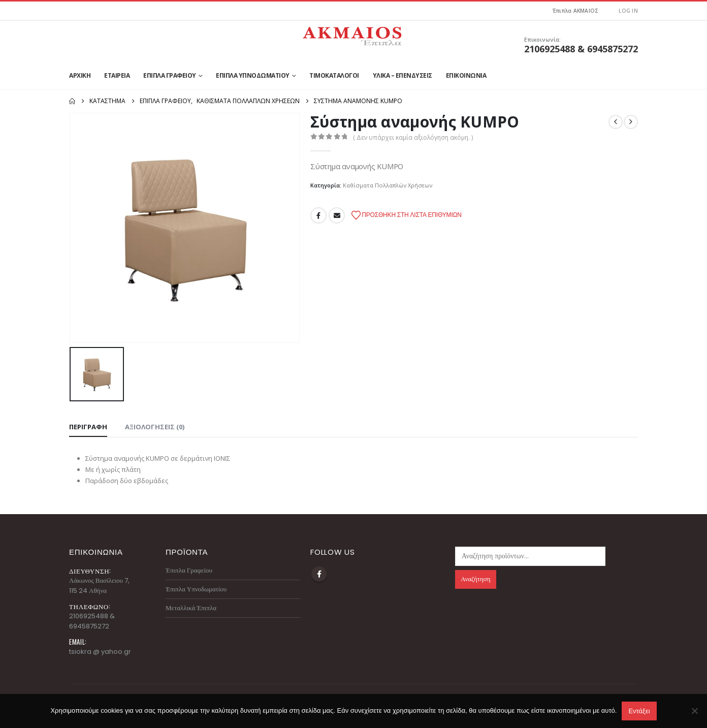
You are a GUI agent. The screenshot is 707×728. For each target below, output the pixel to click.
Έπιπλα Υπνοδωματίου (253, 75)
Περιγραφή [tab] (88, 427)
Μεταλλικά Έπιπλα (191, 608)
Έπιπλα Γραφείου (170, 75)
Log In (628, 11)
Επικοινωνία (466, 75)
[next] (631, 122)
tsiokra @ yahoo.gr (100, 652)
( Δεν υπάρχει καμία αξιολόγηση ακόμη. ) (413, 137)
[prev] (616, 122)
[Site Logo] (354, 34)
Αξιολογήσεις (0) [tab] (155, 427)
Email (337, 215)
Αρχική (80, 75)
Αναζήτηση (476, 579)
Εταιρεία (117, 75)
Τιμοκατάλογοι (334, 75)
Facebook (318, 215)
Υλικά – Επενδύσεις (403, 75)
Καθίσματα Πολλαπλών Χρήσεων (388, 185)
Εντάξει (639, 711)
